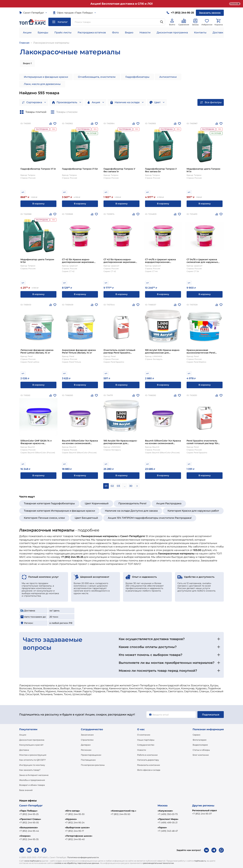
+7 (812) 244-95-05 (29, 823)
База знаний (26, 790)
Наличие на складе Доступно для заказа (131, 511)
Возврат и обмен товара (32, 785)
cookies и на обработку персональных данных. (77, 863)
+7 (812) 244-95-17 (74, 831)
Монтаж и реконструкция (33, 755)
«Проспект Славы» (30, 819)
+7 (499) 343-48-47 (168, 831)
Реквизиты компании (149, 765)
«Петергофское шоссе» (79, 836)
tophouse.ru (200, 861)
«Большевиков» (29, 828)
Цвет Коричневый (97, 503)
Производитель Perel (132, 503)
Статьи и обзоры (201, 750)
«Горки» (162, 828)
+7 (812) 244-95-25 (29, 814)
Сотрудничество (146, 745)
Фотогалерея (200, 740)
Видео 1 (27, 63)
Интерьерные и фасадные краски (46, 77)
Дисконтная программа (172, 33)
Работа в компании (147, 755)
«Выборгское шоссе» (77, 828)
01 (106, 486)
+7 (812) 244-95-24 (75, 823)
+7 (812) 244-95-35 (29, 839)
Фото (115, 33)
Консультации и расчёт (31, 745)
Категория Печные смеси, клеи (44, 518)
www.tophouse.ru (33, 861)
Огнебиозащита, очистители (97, 77)
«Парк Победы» (28, 811)
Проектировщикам (91, 755)
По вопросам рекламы (93, 765)
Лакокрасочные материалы (51, 43)
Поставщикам (88, 760)
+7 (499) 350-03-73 (168, 814)
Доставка (24, 750)
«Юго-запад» (72, 811)
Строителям (87, 740)
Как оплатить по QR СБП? (32, 760)
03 (118, 486)
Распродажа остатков (92, 33)
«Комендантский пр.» (123, 811)
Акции (27, 33)
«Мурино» (71, 819)
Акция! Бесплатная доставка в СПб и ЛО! (122, 4)
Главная (24, 43)
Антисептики (168, 77)
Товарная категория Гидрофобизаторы (49, 503)
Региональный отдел (204, 810)
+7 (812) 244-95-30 (75, 814)
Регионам (86, 750)
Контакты (200, 33)
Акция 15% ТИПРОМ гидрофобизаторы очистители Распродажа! (150, 518)
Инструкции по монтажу (32, 765)
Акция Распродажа (169, 503)
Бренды (43, 33)
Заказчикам (87, 735)
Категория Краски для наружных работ (193, 511)
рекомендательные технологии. (159, 863)
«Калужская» (165, 811)
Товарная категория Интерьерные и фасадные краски (59, 511)
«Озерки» (25, 836)
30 (131, 486)
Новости (145, 33)
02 (112, 486)
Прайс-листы (63, 33)
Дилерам (86, 745)
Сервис (197, 735)
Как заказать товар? (30, 770)
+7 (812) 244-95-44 (29, 831)
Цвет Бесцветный (86, 518)
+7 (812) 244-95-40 (75, 839)
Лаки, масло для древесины (42, 84)
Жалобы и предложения (32, 780)
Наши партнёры (146, 740)
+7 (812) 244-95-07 (202, 814)
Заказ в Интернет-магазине (34, 775)
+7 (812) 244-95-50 (120, 814)
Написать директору (148, 760)
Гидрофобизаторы (137, 77)
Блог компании (201, 755)
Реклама (235, 4)
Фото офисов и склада (149, 770)
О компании (144, 735)
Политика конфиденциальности (83, 857)
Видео (129, 33)
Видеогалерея (200, 745)
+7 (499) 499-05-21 (168, 823)
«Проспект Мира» (168, 819)
